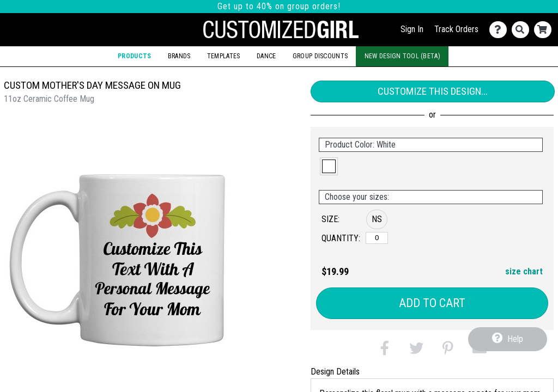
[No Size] (377, 238)
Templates (224, 56)
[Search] (523, 30)
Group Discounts (320, 56)
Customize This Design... (433, 91)
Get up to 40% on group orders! (279, 6)
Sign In (412, 29)
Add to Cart (432, 303)
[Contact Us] (501, 30)
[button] (329, 166)
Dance (266, 56)
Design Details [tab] (335, 372)
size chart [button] (524, 271)
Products (134, 56)
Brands (179, 56)
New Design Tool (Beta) (402, 56)
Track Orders (456, 29)
